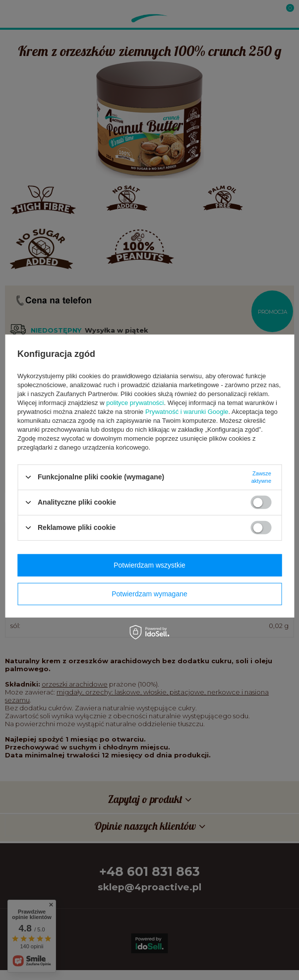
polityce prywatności (135, 402)
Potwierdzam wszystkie (149, 565)
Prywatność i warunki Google (187, 411)
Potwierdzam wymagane (149, 594)
